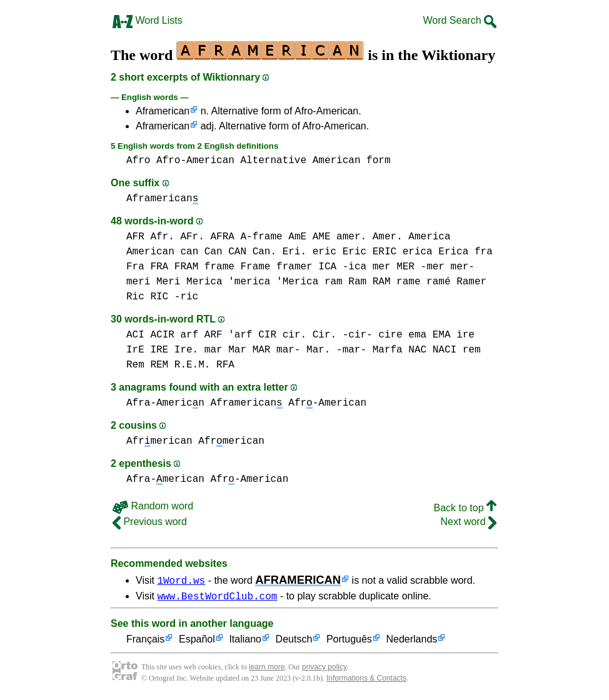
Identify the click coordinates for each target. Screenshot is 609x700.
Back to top (466, 508)
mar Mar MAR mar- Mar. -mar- (285, 350)
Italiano (245, 642)
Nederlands (411, 642)
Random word (153, 506)
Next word (469, 522)
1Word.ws (181, 580)
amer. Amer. (370, 237)
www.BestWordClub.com (217, 597)
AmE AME (309, 237)
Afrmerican (159, 441)
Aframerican (163, 111)
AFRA (222, 237)
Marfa (388, 350)
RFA (225, 365)
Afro (138, 161)
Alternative (273, 161)
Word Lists (148, 20)
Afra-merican (165, 479)
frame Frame (238, 267)
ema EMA (429, 335)
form (378, 161)
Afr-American (327, 403)
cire (390, 335)
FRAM (186, 267)
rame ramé (423, 282)
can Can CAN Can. (228, 252)
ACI (135, 335)
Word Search (460, 20)
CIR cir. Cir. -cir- (315, 335)
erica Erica (436, 252)
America (429, 237)
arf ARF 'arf (216, 335)
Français (145, 642)
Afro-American (195, 161)
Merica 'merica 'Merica (252, 282)
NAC (417, 350)
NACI (445, 350)
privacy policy (325, 669)
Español (197, 642)
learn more (267, 669)
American (337, 161)
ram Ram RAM (358, 282)
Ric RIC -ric (162, 297)
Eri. (294, 252)
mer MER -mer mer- (424, 267)
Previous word (150, 522)
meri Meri (153, 282)
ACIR (162, 335)
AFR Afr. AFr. (165, 237)
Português (349, 642)
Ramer (471, 282)
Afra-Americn (165, 403)
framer (294, 267)
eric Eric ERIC (355, 252)
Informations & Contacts (366, 680)
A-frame (261, 237)
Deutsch (294, 642)
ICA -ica (342, 267)
